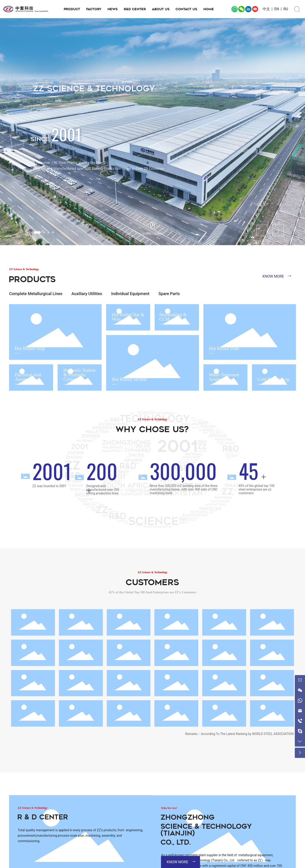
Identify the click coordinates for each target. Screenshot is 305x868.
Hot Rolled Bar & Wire (128, 317)
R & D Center (43, 817)
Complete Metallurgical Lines (36, 294)
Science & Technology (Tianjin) (206, 830)
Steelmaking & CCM (173, 317)
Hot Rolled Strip (30, 348)
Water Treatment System (224, 377)
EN (277, 9)
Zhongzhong (188, 817)
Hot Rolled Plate (224, 348)
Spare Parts (169, 294)
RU (286, 9)
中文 (266, 9)
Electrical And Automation (28, 377)
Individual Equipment (130, 294)
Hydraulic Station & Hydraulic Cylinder (79, 375)
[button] (37, 232)
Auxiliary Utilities (87, 294)
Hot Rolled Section (129, 379)
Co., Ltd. (176, 842)
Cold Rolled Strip (274, 379)
